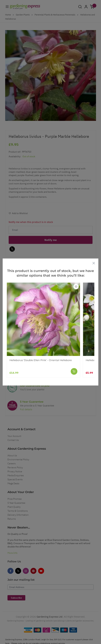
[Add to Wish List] (76, 287)
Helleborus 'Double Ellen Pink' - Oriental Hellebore (41, 360)
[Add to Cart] (74, 371)
